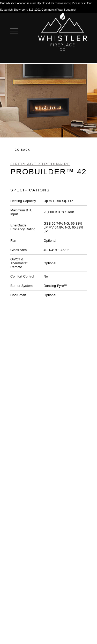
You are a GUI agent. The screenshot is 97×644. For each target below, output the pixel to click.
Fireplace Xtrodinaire (40, 164)
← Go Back (20, 150)
